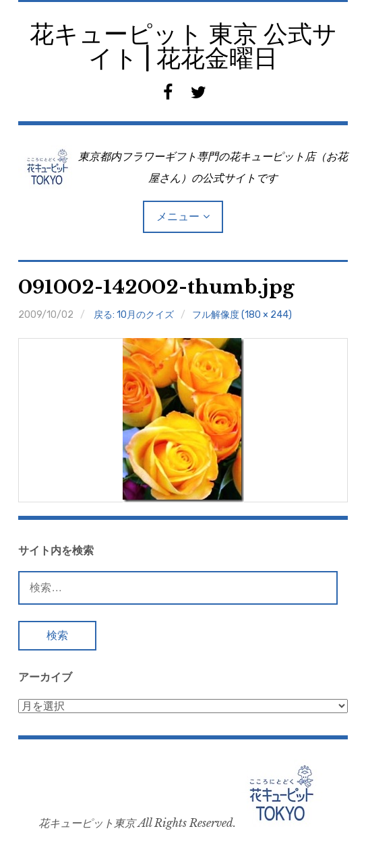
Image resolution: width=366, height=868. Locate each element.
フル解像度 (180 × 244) (242, 315)
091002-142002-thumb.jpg (156, 287)
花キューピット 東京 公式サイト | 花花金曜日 (183, 46)
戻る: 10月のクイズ (134, 315)
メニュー (178, 216)
